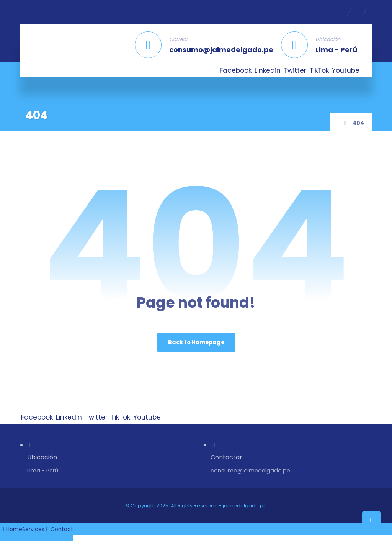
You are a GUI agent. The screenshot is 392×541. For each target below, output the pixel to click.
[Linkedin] (268, 70)
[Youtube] (346, 70)
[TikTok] (319, 70)
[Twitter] (295, 70)
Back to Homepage (196, 342)
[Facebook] (236, 70)
